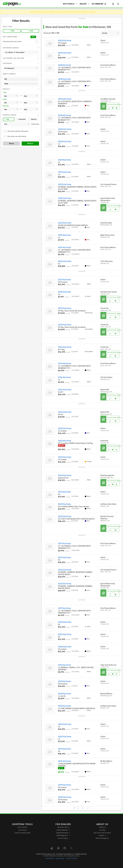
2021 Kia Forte (64, 160)
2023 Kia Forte (65, 53)
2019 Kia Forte (64, 785)
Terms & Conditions (72, 858)
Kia (21, 79)
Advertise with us (63, 827)
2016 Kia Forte (64, 377)
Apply (30, 143)
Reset (11, 143)
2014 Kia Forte (64, 247)
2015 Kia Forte (64, 235)
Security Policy (60, 858)
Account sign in (63, 838)
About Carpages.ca (102, 838)
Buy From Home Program (102, 833)
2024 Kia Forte (65, 99)
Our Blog (102, 830)
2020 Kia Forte (65, 129)
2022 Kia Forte (65, 41)
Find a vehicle (22, 827)
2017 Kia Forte (64, 544)
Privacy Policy (50, 858)
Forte (21, 84)
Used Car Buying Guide (22, 833)
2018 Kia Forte (64, 65)
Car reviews (22, 830)
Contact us (102, 827)
